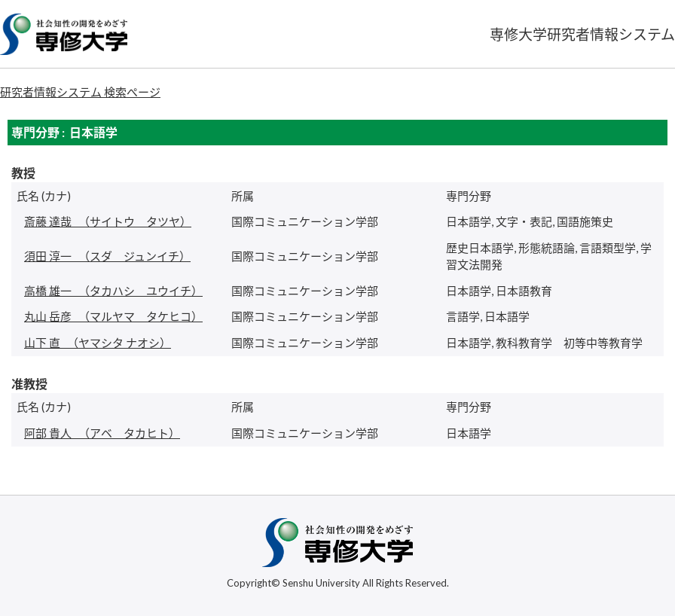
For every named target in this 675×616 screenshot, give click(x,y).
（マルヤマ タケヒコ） (113, 316)
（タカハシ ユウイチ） (113, 291)
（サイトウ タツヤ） (108, 221)
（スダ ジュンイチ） (107, 256)
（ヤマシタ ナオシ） (98, 343)
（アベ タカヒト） (102, 433)
